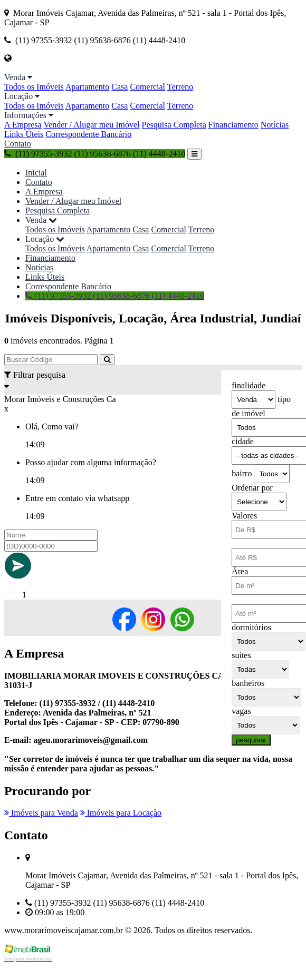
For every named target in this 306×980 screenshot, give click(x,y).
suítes (241, 655)
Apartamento (88, 87)
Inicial (36, 173)
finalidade (248, 385)
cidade (243, 441)
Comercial (147, 87)
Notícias (275, 125)
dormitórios (251, 627)
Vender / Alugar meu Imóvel (91, 125)
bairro (242, 473)
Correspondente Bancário (88, 134)
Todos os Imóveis (34, 87)
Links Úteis (24, 134)
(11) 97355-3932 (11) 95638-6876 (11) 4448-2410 (95, 154)
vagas (241, 711)
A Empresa (23, 125)
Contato (18, 144)
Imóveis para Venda (41, 813)
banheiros (248, 683)
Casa (119, 87)
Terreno (180, 87)
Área (240, 571)
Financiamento (233, 125)
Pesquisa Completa (174, 125)
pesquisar (251, 740)
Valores (244, 516)
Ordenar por (252, 488)
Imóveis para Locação (121, 813)
